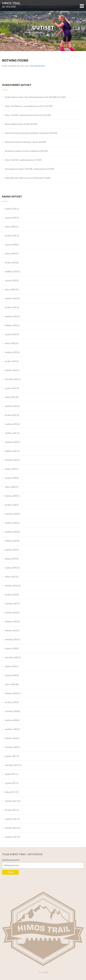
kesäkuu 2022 (11, 361)
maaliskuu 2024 (11, 272)
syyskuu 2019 (10, 568)
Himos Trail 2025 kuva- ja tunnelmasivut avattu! (25, 106)
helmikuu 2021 (11, 451)
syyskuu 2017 (10, 783)
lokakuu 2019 (10, 559)
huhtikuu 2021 (11, 433)
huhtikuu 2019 (11, 613)
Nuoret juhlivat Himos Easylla (17, 124)
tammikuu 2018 (11, 747)
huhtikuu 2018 (11, 720)
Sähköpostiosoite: (11, 860)
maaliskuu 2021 (11, 442)
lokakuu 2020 (10, 469)
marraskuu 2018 (11, 657)
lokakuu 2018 (10, 666)
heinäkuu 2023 (11, 298)
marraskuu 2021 (11, 379)
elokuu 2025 (10, 227)
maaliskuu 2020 (11, 532)
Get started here (38, 66)
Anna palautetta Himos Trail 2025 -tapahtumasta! (26, 169)
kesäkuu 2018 (11, 702)
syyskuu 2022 (10, 334)
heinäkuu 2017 (11, 801)
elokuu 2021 (10, 397)
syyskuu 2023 (10, 280)
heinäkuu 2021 (11, 406)
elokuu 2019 (10, 577)
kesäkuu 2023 (11, 307)
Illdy (46, 972)
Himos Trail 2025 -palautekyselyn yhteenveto (24, 115)
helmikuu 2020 (11, 541)
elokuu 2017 (10, 792)
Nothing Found (15, 60)
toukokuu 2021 (11, 424)
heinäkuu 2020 (11, 496)
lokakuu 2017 (10, 774)
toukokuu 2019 (11, 604)
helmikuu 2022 (11, 370)
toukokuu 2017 (11, 819)
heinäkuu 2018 (11, 693)
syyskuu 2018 (10, 675)
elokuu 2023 (10, 289)
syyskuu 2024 (10, 245)
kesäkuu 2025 (11, 236)
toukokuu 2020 (11, 514)
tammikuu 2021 (11, 460)
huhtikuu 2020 (11, 523)
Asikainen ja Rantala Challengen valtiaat (22, 142)
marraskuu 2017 (11, 765)
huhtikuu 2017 (11, 828)
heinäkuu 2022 (11, 352)
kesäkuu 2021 (11, 415)
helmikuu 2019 (11, 630)
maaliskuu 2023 (11, 316)
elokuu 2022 (10, 343)
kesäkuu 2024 (11, 263)
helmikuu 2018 (11, 738)
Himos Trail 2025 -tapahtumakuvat (19, 160)
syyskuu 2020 (10, 478)
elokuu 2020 (10, 487)
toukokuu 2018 (11, 711)
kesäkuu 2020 (11, 505)
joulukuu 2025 (11, 209)
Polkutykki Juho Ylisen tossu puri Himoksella (24, 178)
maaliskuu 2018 (11, 729)
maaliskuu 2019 (11, 622)
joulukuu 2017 (11, 756)
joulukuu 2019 (11, 550)
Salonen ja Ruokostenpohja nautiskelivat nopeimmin (27, 133)
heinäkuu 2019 (11, 586)
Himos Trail (11, 3)
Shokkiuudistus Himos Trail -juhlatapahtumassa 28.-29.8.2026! (31, 97)
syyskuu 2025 (10, 218)
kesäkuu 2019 (11, 595)
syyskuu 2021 (10, 388)
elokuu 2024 (10, 254)
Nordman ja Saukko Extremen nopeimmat (22, 151)
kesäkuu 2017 (11, 810)
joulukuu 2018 (11, 648)
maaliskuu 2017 (11, 837)
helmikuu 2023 (11, 325)
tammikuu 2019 (11, 639)
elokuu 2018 (10, 684)
